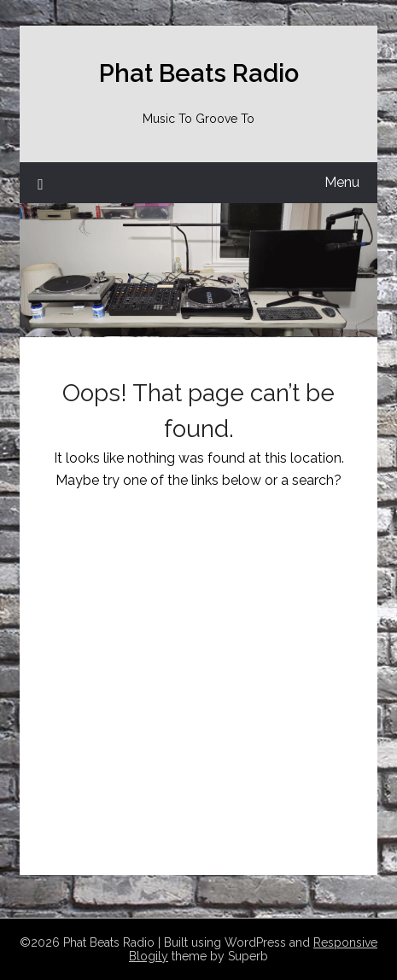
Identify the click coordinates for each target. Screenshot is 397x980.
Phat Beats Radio (199, 73)
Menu (342, 182)
